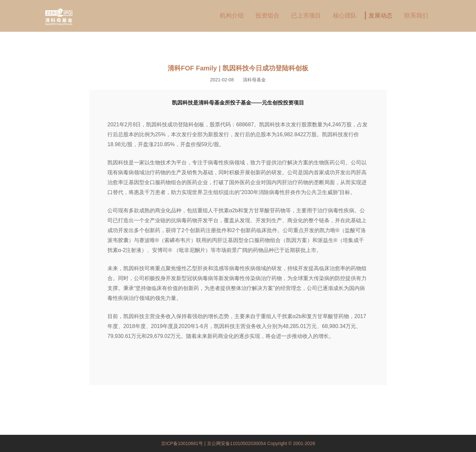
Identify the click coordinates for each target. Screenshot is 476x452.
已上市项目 (306, 16)
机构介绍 (232, 16)
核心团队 (345, 16)
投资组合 (267, 16)
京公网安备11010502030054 (237, 443)
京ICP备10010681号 (183, 443)
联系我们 (416, 16)
